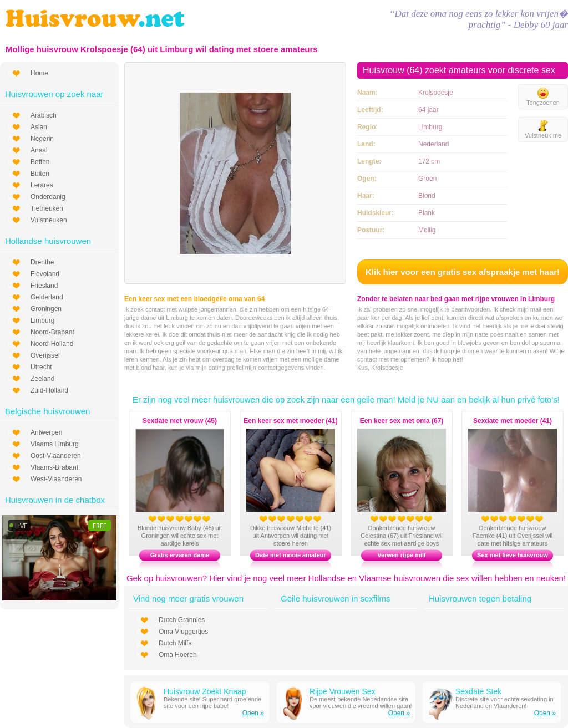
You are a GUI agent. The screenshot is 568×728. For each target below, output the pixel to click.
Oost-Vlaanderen (56, 456)
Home (39, 73)
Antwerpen (46, 432)
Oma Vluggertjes (183, 632)
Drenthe (42, 262)
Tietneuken (47, 208)
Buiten (40, 174)
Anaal (39, 150)
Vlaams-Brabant (54, 467)
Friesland (44, 286)
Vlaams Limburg (55, 444)
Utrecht (41, 367)
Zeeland (42, 379)
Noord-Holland (52, 344)
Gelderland (47, 297)
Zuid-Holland (49, 390)
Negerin (42, 139)
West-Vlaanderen (56, 479)
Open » (253, 713)
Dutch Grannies (182, 620)
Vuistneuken (49, 220)
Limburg (42, 320)
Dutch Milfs (175, 643)
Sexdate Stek (478, 691)
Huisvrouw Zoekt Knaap (205, 691)
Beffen (40, 162)
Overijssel (45, 355)
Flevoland (45, 274)
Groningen (46, 309)
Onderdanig (48, 197)
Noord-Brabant (52, 332)
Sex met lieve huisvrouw (513, 555)
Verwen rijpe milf (401, 555)
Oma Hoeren (178, 655)
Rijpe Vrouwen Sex (343, 691)
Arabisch (44, 115)
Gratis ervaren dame (180, 555)
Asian (39, 127)
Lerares (42, 185)
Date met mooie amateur (291, 555)
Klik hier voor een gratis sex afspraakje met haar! (463, 272)
